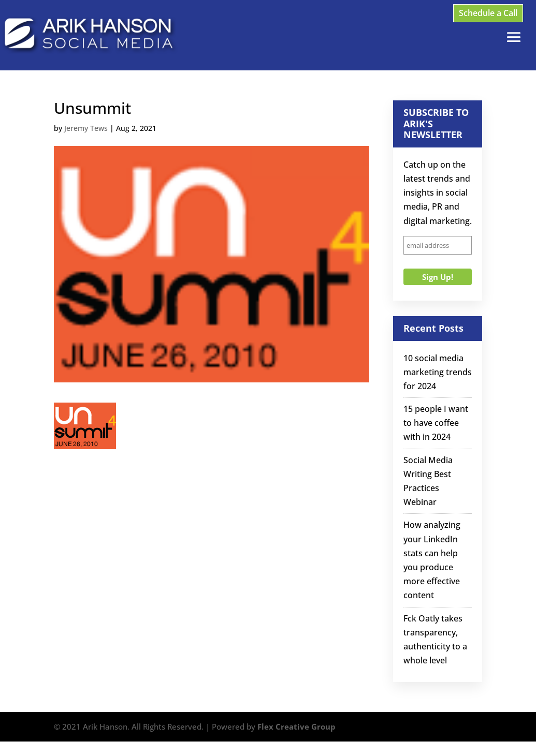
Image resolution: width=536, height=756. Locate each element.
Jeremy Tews (86, 128)
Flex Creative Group (296, 727)
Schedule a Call (488, 13)
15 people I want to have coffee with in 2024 (436, 423)
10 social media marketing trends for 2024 (438, 372)
